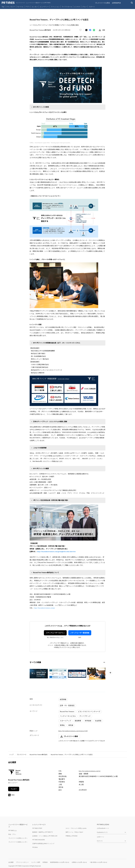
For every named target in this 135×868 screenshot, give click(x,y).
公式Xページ (100, 837)
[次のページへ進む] (110, 673)
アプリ (28, 7)
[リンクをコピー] (104, 30)
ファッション (55, 7)
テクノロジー (11, 7)
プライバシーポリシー (22, 862)
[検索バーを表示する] (132, 3)
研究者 (71, 725)
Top (3, 7)
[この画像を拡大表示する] (39, 674)
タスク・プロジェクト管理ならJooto (76, 828)
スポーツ (92, 7)
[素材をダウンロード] (100, 30)
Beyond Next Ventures (67, 712)
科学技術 (88, 721)
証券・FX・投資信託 (67, 705)
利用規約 (45, 862)
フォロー (14, 789)
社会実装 (98, 721)
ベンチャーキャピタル (68, 716)
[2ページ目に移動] (105, 662)
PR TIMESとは (12, 830)
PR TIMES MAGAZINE (39, 840)
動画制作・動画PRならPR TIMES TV (43, 832)
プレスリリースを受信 (102, 3)
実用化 (62, 725)
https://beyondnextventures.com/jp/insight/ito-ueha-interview (57, 552)
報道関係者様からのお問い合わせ (60, 862)
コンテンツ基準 (36, 862)
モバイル (20, 7)
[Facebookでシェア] (90, 30)
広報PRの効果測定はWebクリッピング (43, 844)
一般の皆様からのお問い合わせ (98, 862)
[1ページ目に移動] (104, 662)
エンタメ (35, 7)
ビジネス (77, 7)
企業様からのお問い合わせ (79, 862)
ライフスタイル (67, 7)
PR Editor (35, 847)
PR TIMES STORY (37, 828)
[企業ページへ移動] (15, 773)
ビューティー (44, 7)
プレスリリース (22, 755)
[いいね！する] (80, 30)
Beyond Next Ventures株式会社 (39, 755)
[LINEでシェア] (94, 30)
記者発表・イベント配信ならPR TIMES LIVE (45, 836)
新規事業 (78, 721)
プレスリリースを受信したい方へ (18, 838)
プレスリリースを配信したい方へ (18, 842)
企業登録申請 (116, 3)
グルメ (84, 7)
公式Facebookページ (103, 828)
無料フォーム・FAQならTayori (74, 832)
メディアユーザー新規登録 (80, 633)
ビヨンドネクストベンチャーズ (89, 712)
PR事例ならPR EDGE (71, 836)
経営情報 (63, 699)
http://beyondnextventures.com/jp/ (90, 771)
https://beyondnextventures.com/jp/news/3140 (73, 731)
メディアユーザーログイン (55, 633)
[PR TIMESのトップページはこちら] (26, 3)
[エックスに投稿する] (86, 30)
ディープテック (85, 716)
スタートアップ (65, 721)
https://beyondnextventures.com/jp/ (45, 608)
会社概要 (11, 862)
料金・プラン (12, 834)
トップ (11, 755)
